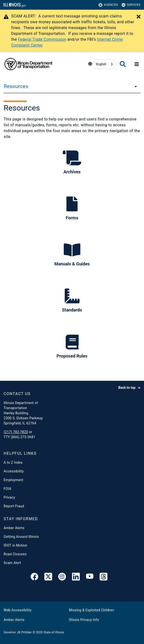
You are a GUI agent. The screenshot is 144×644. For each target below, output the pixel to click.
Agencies (108, 5)
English (101, 64)
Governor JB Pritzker (18, 632)
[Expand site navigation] (137, 64)
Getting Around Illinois (21, 537)
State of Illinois (54, 632)
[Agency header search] (123, 64)
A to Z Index (13, 462)
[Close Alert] (139, 17)
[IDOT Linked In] (76, 578)
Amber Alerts (14, 528)
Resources (16, 86)
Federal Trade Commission (42, 39)
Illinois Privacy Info (84, 620)
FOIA (8, 489)
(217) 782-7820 (16, 432)
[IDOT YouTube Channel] (90, 578)
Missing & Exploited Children (91, 610)
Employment (13, 480)
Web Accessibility (18, 610)
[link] (34, 578)
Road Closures (15, 554)
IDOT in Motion (15, 545)
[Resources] (134, 86)
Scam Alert (12, 563)
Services (131, 5)
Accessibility (14, 471)
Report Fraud (14, 506)
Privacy (9, 497)
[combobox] (105, 64)
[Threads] (104, 578)
